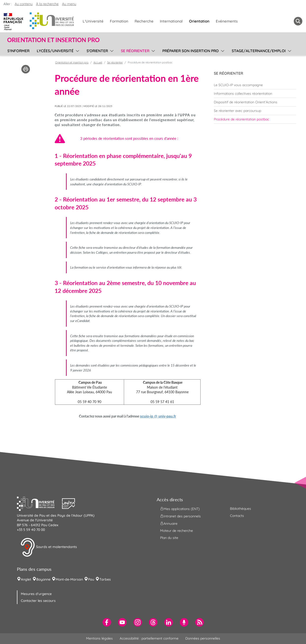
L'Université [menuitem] (93, 21)
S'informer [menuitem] (18, 51)
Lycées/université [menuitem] (55, 51)
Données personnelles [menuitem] (203, 638)
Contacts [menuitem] (237, 516)
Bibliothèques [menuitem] (241, 509)
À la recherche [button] (47, 4)
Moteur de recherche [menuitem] (177, 531)
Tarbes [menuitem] (105, 579)
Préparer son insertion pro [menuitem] (191, 51)
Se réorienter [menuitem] (135, 51)
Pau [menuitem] (91, 579)
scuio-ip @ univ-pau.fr (158, 416)
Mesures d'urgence (36, 594)
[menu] (77, 50)
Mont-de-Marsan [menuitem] (69, 579)
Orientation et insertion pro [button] (53, 40)
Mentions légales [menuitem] (99, 638)
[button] (39, 503)
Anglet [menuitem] (26, 579)
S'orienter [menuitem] (97, 51)
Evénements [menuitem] (227, 21)
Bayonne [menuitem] (43, 579)
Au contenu (24, 4)
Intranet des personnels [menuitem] (180, 516)
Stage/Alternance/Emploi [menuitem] (259, 51)
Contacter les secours (38, 601)
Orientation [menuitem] (199, 21)
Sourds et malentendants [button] (49, 547)
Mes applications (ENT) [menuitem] (180, 509)
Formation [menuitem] (119, 21)
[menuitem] (255, 85)
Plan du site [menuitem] (169, 538)
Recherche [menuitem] (144, 21)
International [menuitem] (171, 21)
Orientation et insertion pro (72, 62)
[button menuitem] (298, 21)
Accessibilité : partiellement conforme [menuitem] (149, 638)
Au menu (69, 4)
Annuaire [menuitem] (169, 523)
